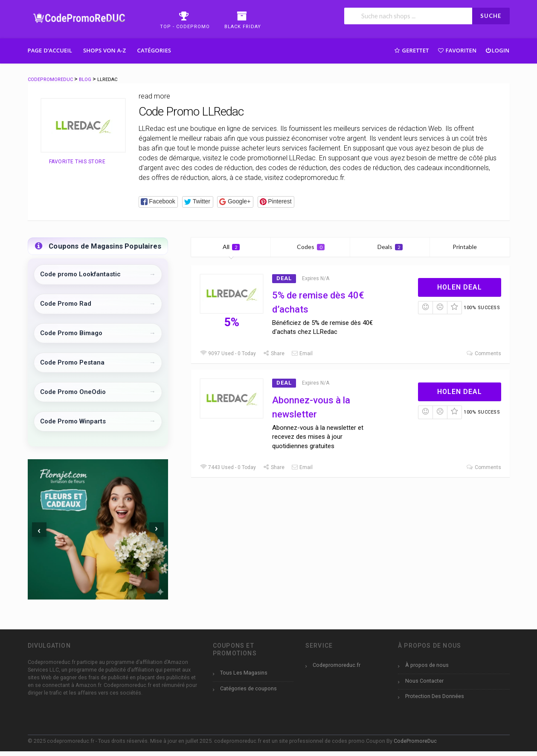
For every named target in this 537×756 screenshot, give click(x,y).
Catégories (154, 50)
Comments (484, 353)
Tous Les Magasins (244, 673)
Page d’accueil (50, 50)
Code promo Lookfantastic (80, 274)
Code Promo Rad (66, 304)
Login (497, 50)
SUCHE (491, 16)
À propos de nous (427, 665)
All (231, 247)
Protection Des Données (435, 696)
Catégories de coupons (248, 688)
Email (302, 353)
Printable (470, 247)
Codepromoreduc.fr (337, 665)
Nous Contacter (424, 681)
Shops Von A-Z (104, 50)
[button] (158, 202)
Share (273, 353)
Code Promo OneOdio (73, 392)
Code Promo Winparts (73, 421)
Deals (390, 247)
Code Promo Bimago (71, 333)
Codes (311, 247)
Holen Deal (460, 287)
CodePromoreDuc (415, 741)
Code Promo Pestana (72, 362)
